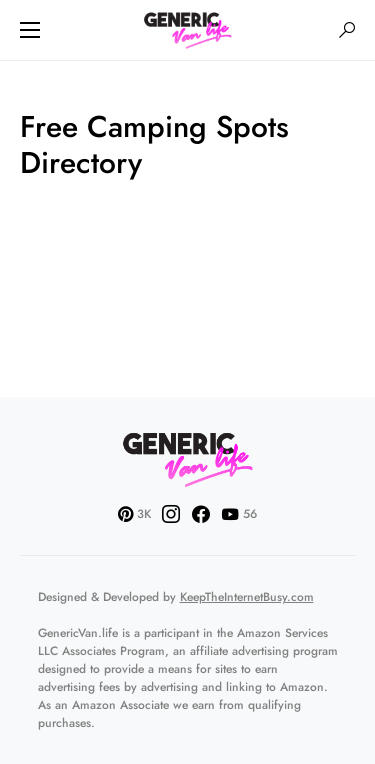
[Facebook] (201, 514)
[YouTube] (239, 514)
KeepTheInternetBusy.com (247, 597)
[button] (30, 30)
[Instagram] (171, 514)
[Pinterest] (134, 514)
